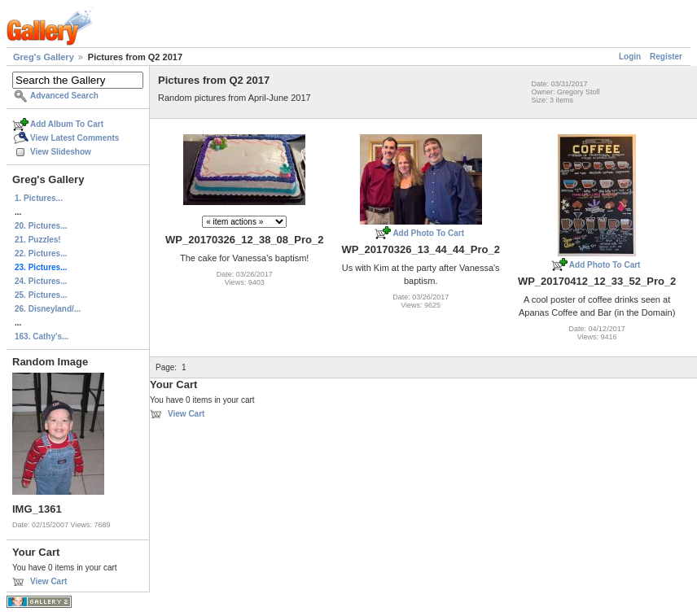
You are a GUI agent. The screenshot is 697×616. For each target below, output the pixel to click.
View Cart (48, 581)
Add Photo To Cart (428, 233)
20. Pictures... (41, 226)
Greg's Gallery (44, 57)
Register (666, 57)
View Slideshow (61, 152)
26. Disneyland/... (48, 309)
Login (630, 57)
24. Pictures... (41, 281)
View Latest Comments (75, 138)
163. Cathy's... (42, 336)
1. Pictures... (39, 198)
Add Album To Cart (67, 124)
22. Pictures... (41, 253)
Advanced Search (64, 96)
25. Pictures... (41, 295)
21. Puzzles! (38, 240)
